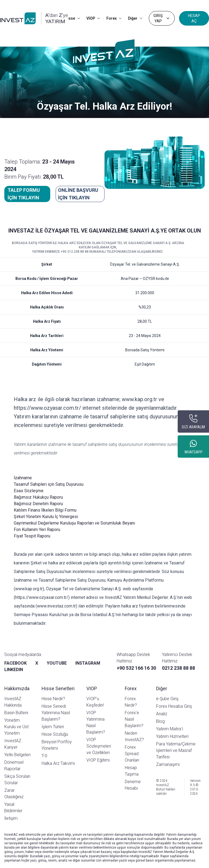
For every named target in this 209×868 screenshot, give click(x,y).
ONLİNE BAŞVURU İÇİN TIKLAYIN (78, 194)
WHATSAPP (193, 452)
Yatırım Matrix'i (170, 729)
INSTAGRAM (88, 663)
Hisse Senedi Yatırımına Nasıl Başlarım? (56, 713)
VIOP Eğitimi (98, 760)
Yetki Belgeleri (17, 755)
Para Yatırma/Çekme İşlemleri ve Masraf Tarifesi (176, 750)
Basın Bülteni (16, 713)
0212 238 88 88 (178, 668)
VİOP (93, 18)
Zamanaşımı (168, 764)
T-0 (44, 756)
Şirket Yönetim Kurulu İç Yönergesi (46, 517)
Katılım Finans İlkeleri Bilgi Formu (45, 510)
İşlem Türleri (53, 727)
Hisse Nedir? (53, 699)
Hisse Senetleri (58, 688)
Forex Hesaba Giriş (174, 706)
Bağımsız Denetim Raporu (38, 504)
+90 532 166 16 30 (136, 668)
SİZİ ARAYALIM (193, 427)
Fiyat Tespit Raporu (32, 536)
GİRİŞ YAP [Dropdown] (162, 18)
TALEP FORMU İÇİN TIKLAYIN (24, 194)
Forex (114, 18)
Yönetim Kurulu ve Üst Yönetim (16, 727)
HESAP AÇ (194, 18)
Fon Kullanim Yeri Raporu (37, 530)
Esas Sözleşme (29, 491)
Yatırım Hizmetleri (172, 736)
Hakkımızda (17, 688)
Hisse (72, 18)
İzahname (23, 478)
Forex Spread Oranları (132, 754)
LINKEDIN (14, 670)
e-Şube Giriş (167, 699)
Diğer (135, 18)
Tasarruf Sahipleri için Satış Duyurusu (49, 484)
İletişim (11, 818)
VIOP (92, 688)
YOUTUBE (57, 663)
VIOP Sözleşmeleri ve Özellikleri (99, 746)
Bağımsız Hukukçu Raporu (38, 497)
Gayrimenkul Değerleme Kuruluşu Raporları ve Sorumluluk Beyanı (74, 523)
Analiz (162, 714)
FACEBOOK (16, 663)
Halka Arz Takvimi (58, 763)
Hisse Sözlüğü (55, 734)
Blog (160, 721)
